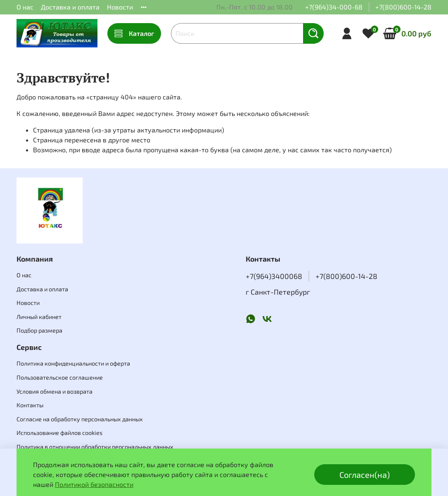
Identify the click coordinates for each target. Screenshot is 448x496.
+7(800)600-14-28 (403, 7)
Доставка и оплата (70, 7)
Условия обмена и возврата (55, 391)
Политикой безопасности (94, 484)
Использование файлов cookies (59, 433)
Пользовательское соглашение (60, 377)
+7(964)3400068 (274, 276)
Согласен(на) (365, 475)
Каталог (134, 33)
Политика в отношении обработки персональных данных (95, 447)
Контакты (30, 405)
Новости (120, 7)
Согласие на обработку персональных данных (80, 419)
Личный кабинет (39, 317)
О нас (25, 7)
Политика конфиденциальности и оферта (73, 363)
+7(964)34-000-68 (334, 7)
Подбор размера (39, 330)
